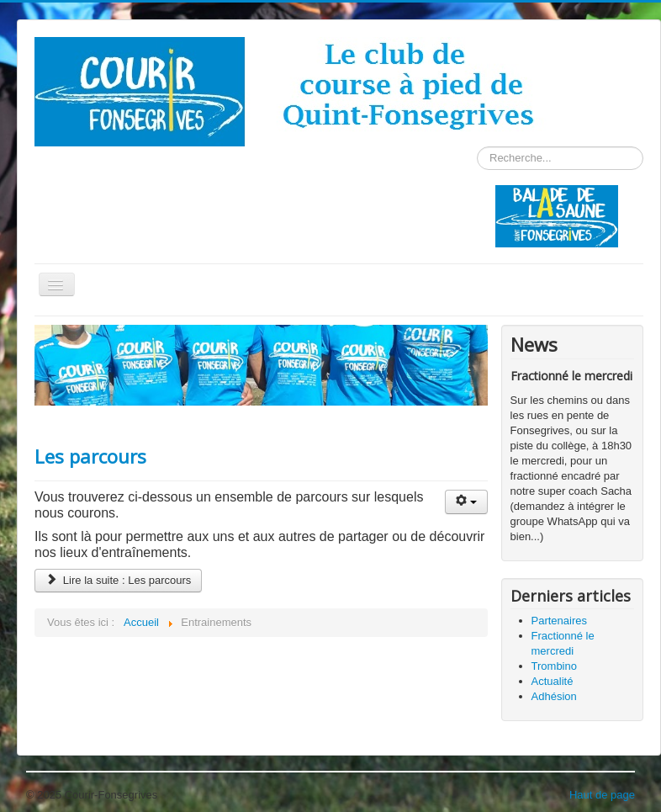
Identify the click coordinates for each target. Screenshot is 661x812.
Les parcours (90, 456)
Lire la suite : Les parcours (118, 580)
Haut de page (602, 795)
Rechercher (477, 147)
